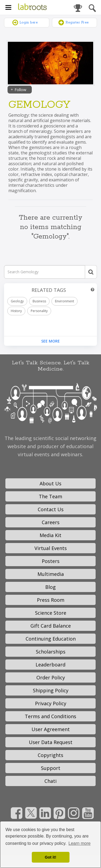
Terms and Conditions (50, 716)
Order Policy (51, 677)
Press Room (51, 600)
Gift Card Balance (51, 626)
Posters (51, 561)
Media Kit (50, 535)
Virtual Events (51, 548)
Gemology (39, 105)
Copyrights (50, 755)
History (16, 311)
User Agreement (51, 729)
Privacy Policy (51, 703)
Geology (17, 301)
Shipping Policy (51, 690)
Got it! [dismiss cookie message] (50, 857)
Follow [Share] (18, 89)
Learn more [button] (79, 843)
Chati (50, 781)
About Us (50, 483)
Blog (50, 587)
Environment (65, 301)
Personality (39, 311)
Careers (51, 522)
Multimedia (51, 574)
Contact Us (51, 509)
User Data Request (51, 742)
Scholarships (51, 652)
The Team (50, 496)
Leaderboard (50, 665)
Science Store (51, 613)
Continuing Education (51, 639)
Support (51, 768)
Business (39, 301)
